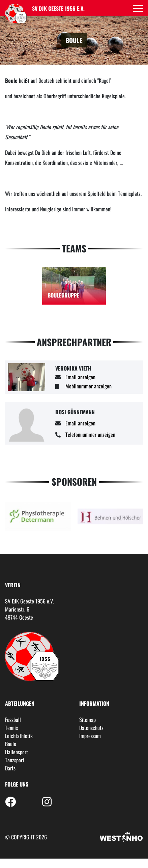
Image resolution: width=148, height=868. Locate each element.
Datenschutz (91, 728)
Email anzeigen (80, 377)
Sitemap (87, 720)
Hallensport (17, 752)
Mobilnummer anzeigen (88, 386)
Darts (10, 768)
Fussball (13, 720)
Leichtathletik (19, 736)
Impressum (90, 736)
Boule (11, 744)
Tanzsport (15, 760)
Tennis (11, 728)
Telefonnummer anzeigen (90, 435)
